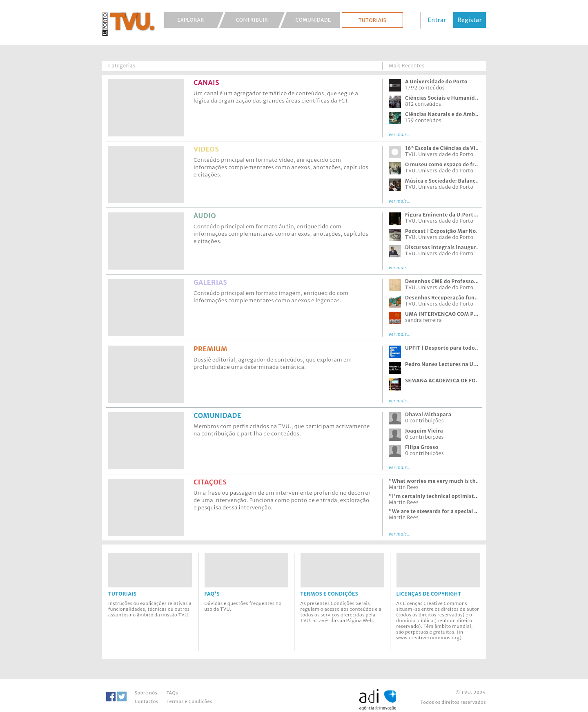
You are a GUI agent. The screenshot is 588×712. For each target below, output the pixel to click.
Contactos (147, 701)
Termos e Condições (189, 701)
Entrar (437, 20)
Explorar (191, 20)
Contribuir (252, 20)
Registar (470, 20)
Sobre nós (146, 693)
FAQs (172, 693)
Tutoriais (372, 20)
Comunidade (313, 20)
